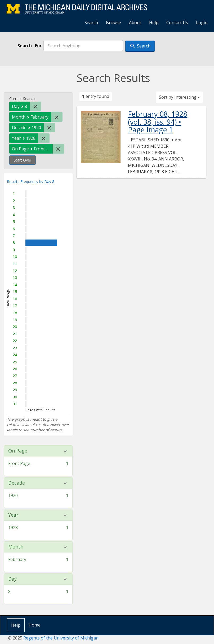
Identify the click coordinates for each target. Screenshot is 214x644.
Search (91, 23)
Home (35, 625)
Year (13, 515)
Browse (113, 23)
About (135, 23)
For (38, 46)
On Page (18, 451)
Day (12, 579)
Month (16, 547)
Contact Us (177, 23)
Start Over (23, 160)
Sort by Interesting (179, 97)
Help (154, 23)
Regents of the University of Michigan (61, 638)
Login (202, 23)
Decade (17, 483)
